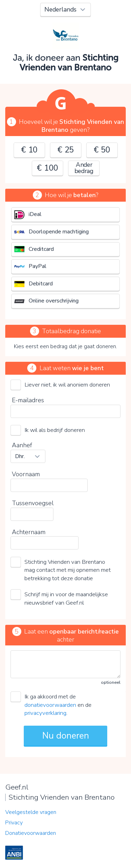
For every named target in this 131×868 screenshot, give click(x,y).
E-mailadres (28, 400)
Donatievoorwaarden (31, 833)
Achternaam (29, 532)
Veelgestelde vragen (31, 812)
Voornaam (26, 474)
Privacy (14, 823)
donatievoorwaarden (50, 705)
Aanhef (22, 445)
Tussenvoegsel (33, 503)
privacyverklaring (45, 713)
